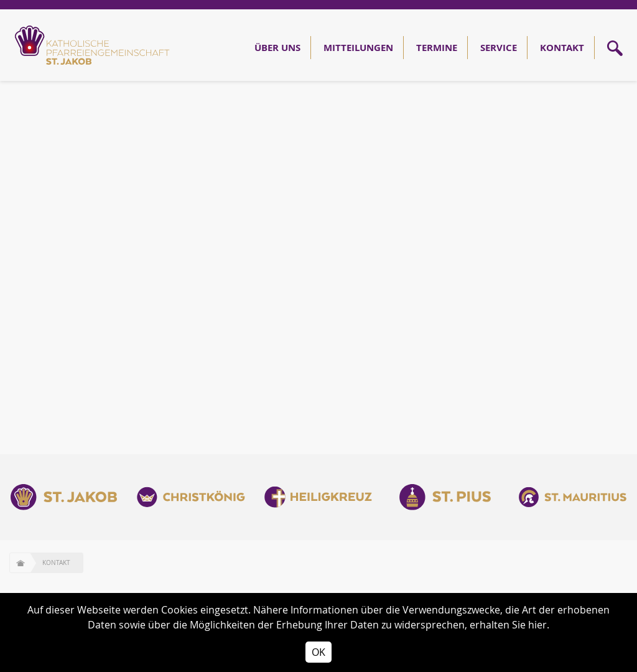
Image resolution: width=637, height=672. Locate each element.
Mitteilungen (358, 48)
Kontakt (562, 48)
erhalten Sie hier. (509, 625)
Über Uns (277, 48)
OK (318, 652)
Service (499, 48)
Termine (437, 48)
